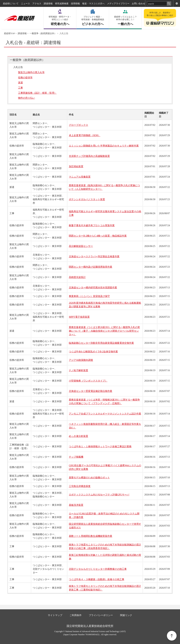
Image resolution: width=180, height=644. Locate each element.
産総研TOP (9, 33)
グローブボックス (78, 125)
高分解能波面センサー (81, 246)
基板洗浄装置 (76, 505)
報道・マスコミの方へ (93, 4)
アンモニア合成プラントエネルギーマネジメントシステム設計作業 (105, 414)
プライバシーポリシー (101, 615)
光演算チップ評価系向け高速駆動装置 (89, 156)
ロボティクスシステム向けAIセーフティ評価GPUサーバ (99, 495)
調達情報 (48, 4)
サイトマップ (55, 615)
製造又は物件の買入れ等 (31, 72)
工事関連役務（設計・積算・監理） (37, 93)
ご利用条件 (76, 615)
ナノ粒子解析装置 (78, 370)
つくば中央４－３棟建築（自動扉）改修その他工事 (97, 579)
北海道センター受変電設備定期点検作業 (91, 391)
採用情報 (75, 4)
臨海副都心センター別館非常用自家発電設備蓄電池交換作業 (101, 343)
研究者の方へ (60, 21)
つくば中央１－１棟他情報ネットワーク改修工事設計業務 (100, 447)
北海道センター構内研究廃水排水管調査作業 (93, 288)
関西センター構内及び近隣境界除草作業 (91, 267)
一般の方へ (125, 21)
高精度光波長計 (77, 277)
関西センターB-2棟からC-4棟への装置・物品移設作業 (98, 236)
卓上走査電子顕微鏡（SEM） (85, 135)
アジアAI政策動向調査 (81, 360)
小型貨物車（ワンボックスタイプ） (88, 381)
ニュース (25, 4)
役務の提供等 (25, 78)
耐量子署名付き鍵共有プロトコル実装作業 (92, 225)
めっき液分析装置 (78, 436)
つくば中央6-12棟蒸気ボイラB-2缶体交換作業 (93, 352)
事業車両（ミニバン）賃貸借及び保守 (89, 296)
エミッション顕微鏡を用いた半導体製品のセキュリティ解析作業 (104, 146)
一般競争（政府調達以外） (43, 33)
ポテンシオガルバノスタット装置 (87, 199)
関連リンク (126, 615)
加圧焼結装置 (76, 166)
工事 (20, 88)
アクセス (37, 4)
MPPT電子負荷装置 (79, 317)
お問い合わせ (139, 4)
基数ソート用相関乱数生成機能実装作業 (91, 536)
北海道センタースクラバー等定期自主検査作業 (94, 257)
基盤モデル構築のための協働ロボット (89, 478)
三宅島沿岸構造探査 (80, 486)
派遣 (20, 83)
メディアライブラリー (118, 4)
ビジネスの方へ (93, 21)
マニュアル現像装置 (80, 177)
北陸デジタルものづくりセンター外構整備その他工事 (98, 569)
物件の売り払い (27, 98)
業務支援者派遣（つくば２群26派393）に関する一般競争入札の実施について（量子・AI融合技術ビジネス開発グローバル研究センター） (104, 331)
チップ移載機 (76, 457)
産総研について (11, 4)
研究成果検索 (62, 4)
